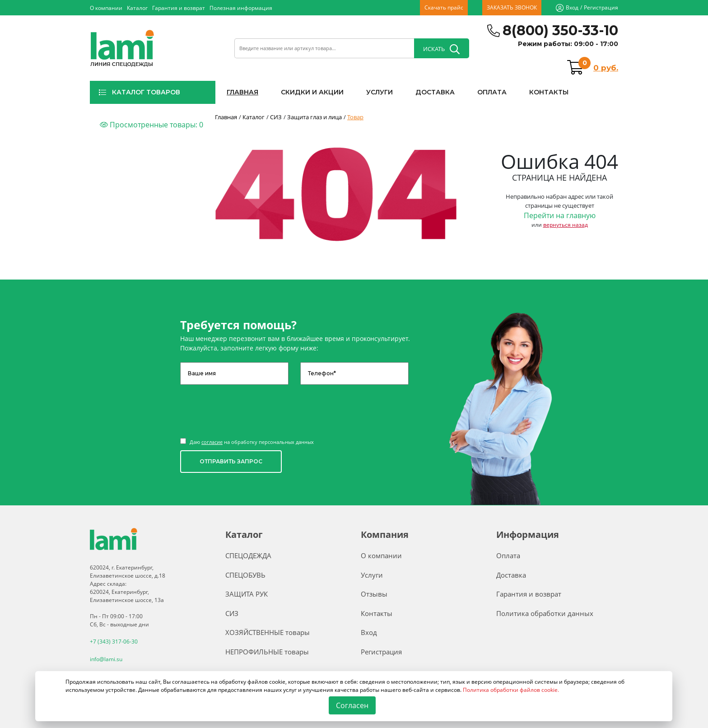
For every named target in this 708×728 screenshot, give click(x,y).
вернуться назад (566, 225)
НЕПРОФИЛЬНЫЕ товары (267, 652)
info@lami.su (106, 659)
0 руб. (606, 68)
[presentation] (249, 407)
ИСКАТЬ (441, 49)
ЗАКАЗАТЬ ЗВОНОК (512, 7)
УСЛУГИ (380, 92)
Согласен (353, 705)
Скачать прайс (444, 7)
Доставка (511, 575)
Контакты (377, 613)
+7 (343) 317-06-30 (114, 642)
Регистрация (601, 7)
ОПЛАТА (492, 92)
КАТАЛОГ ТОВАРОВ (139, 92)
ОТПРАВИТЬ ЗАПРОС (231, 461)
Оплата (508, 555)
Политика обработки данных (545, 613)
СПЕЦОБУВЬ (245, 575)
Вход (572, 7)
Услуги (372, 575)
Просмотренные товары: (151, 125)
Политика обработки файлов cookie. (511, 690)
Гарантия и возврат (179, 8)
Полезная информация (241, 8)
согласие (212, 442)
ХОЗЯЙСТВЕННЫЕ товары (268, 632)
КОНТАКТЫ (549, 92)
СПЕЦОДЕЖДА (248, 555)
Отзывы (374, 594)
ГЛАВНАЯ (242, 92)
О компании (106, 8)
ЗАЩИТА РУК (247, 594)
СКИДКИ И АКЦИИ (312, 92)
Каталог (137, 8)
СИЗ (232, 613)
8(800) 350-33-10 (560, 30)
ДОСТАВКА (435, 92)
